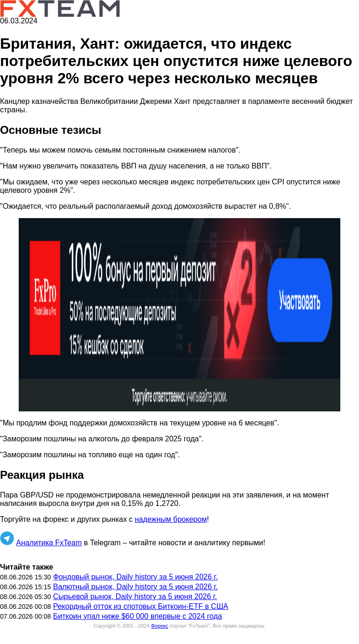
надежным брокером (171, 519)
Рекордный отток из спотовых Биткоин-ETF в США (140, 606)
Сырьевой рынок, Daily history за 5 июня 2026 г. (135, 596)
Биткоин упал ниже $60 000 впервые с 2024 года (137, 616)
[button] (179, 315)
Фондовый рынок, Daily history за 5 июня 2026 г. (135, 577)
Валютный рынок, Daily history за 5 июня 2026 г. (135, 587)
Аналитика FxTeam (49, 543)
